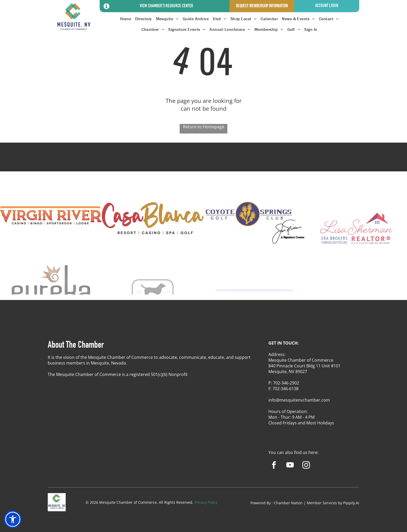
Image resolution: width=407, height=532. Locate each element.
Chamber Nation (288, 503)
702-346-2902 (286, 383)
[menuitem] (126, 19)
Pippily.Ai (351, 503)
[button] (13, 519)
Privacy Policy (206, 502)
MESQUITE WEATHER (203, 162)
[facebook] (274, 466)
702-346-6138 (286, 389)
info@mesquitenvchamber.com (299, 400)
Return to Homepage (204, 127)
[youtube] (290, 466)
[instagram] (306, 466)
